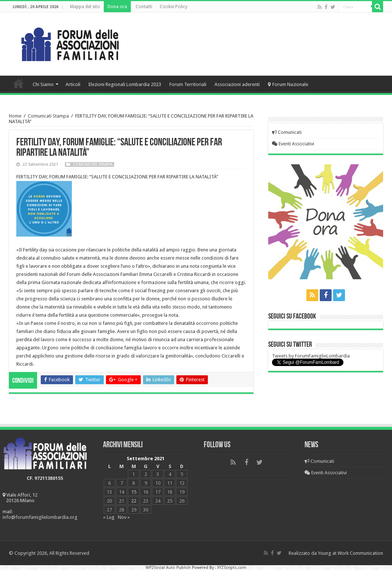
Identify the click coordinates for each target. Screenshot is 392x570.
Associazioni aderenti (237, 84)
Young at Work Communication (351, 553)
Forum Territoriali (188, 84)
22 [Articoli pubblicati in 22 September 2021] (134, 501)
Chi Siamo (43, 84)
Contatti (144, 7)
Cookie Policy (174, 7)
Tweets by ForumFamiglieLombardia (311, 356)
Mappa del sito (85, 7)
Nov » (124, 517)
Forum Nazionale (288, 84)
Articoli (73, 84)
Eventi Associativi (293, 144)
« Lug (109, 517)
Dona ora (117, 7)
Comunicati (287, 132)
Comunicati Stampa (48, 116)
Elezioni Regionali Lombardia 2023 (125, 84)
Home (19, 83)
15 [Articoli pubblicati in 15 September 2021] (134, 492)
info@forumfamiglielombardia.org (40, 517)
